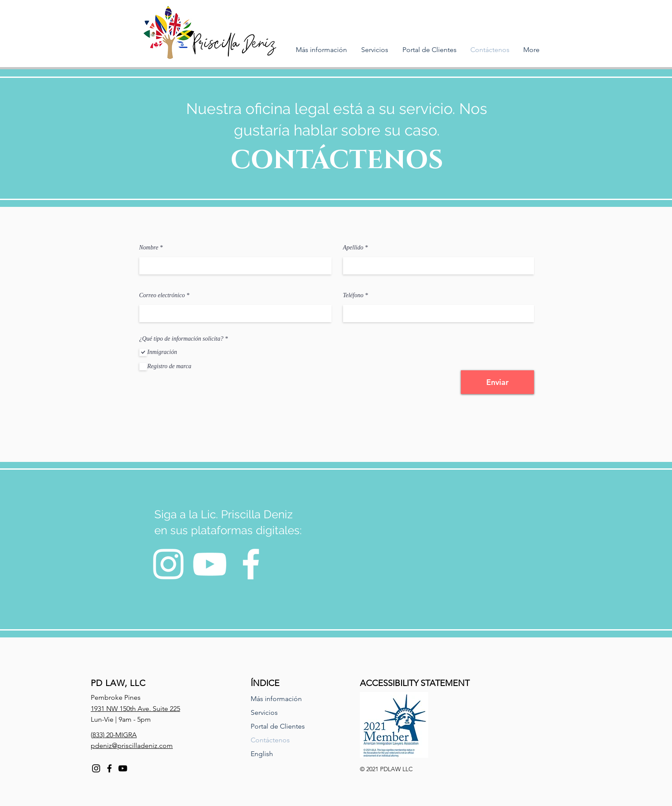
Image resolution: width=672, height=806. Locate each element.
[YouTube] (210, 564)
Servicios (264, 712)
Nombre (149, 248)
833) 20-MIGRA (115, 735)
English (262, 754)
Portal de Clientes (278, 726)
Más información (276, 699)
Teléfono (353, 295)
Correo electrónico (162, 295)
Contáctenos (270, 740)
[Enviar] (497, 382)
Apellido (353, 248)
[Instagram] (168, 564)
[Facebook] (251, 564)
